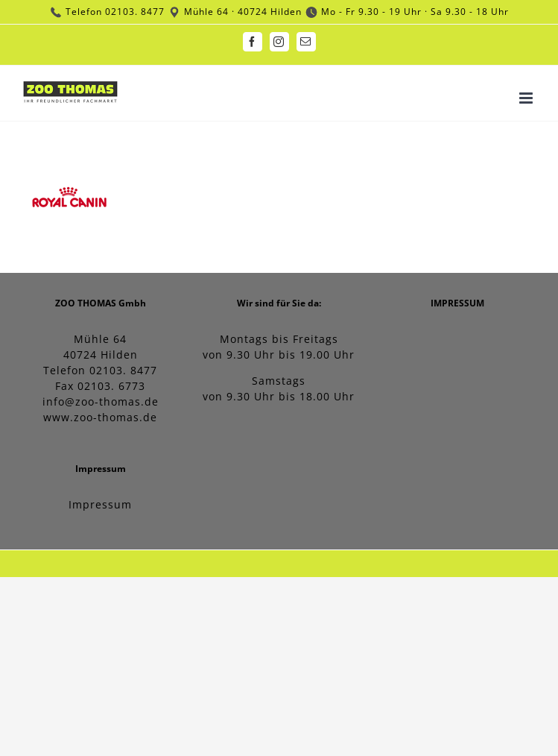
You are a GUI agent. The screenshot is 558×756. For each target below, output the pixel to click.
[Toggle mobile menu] (527, 98)
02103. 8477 (135, 12)
